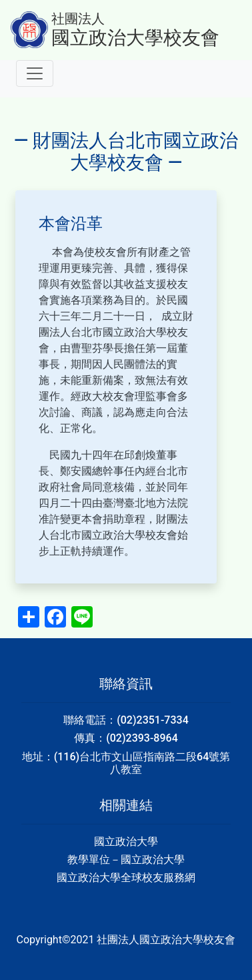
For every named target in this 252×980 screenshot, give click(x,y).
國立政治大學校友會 (135, 38)
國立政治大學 (126, 841)
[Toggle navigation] (35, 73)
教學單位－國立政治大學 (126, 860)
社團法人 (78, 19)
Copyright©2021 (57, 940)
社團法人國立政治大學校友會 (166, 940)
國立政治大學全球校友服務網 (126, 878)
